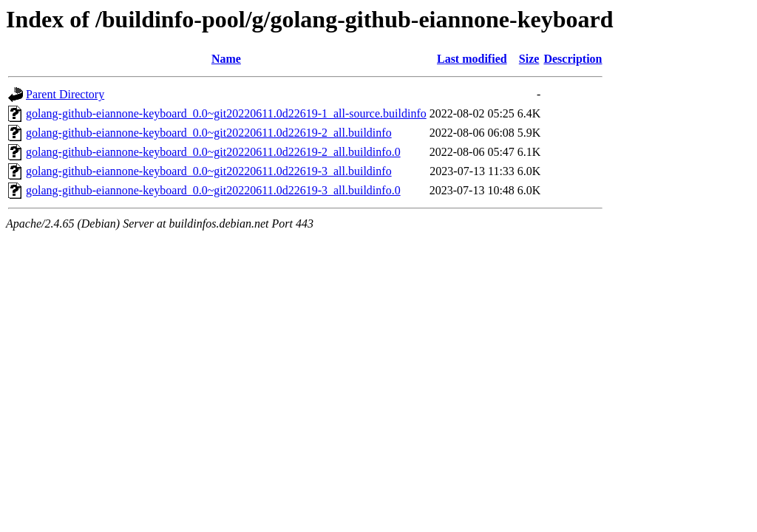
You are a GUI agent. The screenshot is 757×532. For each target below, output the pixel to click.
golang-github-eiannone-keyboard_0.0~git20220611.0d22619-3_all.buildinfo (209, 171)
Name (226, 59)
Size (529, 59)
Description (573, 59)
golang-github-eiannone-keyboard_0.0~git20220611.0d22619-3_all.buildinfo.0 (213, 190)
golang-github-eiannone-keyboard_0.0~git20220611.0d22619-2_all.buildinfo (209, 133)
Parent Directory (65, 94)
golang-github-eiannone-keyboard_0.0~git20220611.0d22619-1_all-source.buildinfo (226, 113)
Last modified (472, 59)
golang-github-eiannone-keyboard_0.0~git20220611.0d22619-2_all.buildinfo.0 (213, 152)
